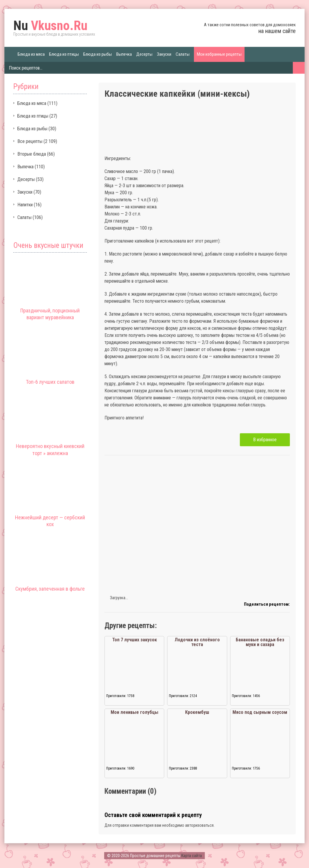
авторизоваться (199, 825)
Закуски (164, 54)
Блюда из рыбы (98, 54)
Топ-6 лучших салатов (50, 382)
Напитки (25, 205)
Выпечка (124, 54)
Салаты (183, 54)
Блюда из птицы (64, 54)
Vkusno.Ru (50, 26)
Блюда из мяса (31, 54)
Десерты (144, 54)
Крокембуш (197, 712)
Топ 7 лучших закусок (134, 640)
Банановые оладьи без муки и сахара (260, 642)
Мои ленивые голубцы (134, 712)
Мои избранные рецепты (219, 54)
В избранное (265, 440)
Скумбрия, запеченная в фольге (50, 589)
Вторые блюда (32, 154)
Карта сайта (192, 856)
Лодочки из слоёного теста (197, 642)
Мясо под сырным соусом (260, 712)
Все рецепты (30, 141)
